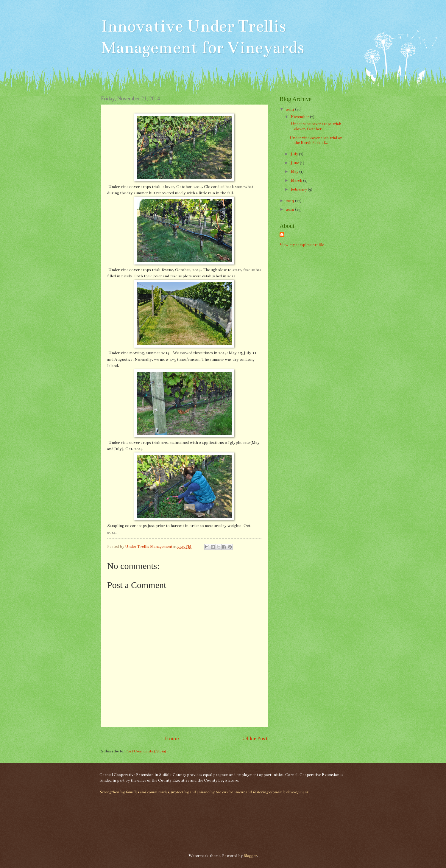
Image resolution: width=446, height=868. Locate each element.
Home (172, 738)
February (299, 189)
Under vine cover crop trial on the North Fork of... (316, 140)
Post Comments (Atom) (146, 751)
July (295, 154)
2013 (290, 201)
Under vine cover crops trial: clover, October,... (316, 126)
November (300, 117)
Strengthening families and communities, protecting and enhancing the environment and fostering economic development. (204, 792)
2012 (290, 209)
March (297, 181)
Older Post (255, 738)
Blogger (250, 856)
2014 (290, 109)
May (295, 172)
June (295, 163)
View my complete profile (302, 245)
